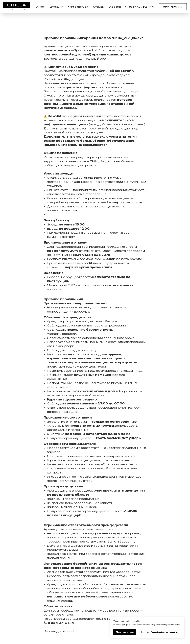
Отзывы (99, 7)
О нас (40, 7)
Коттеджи (56, 7)
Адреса (115, 7)
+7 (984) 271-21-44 (139, 7)
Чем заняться (78, 7)
